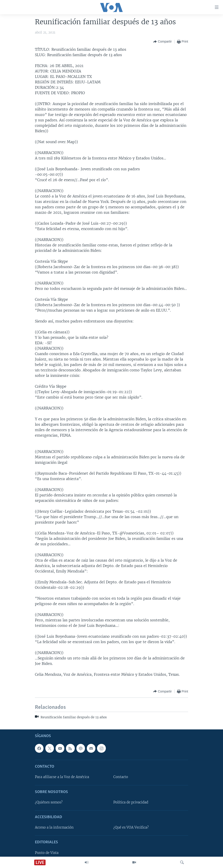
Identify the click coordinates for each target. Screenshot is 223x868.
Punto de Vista (47, 853)
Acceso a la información (54, 828)
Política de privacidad (131, 802)
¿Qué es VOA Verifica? (131, 828)
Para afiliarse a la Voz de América (62, 777)
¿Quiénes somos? (49, 802)
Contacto (121, 777)
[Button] (162, 42)
